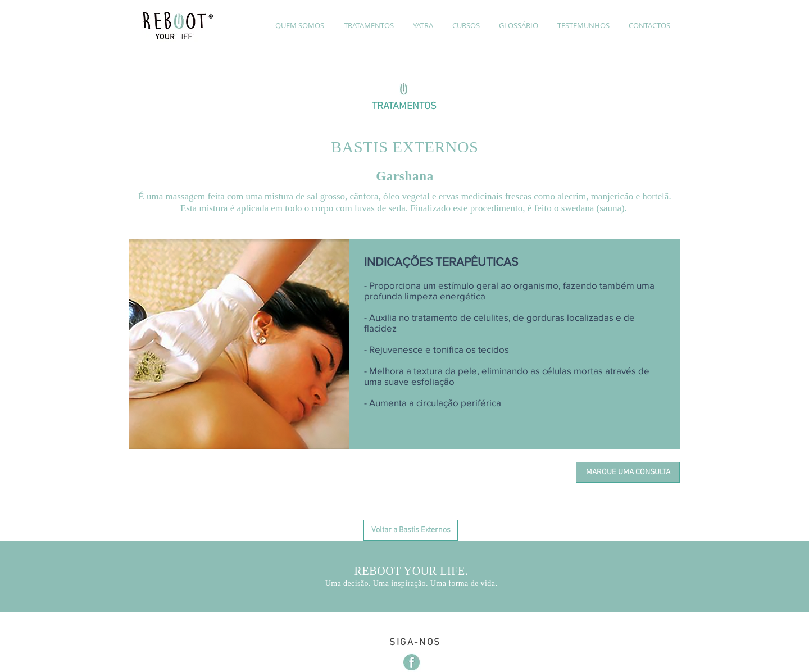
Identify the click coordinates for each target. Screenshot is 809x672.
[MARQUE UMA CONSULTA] (628, 472)
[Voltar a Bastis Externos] (411, 530)
